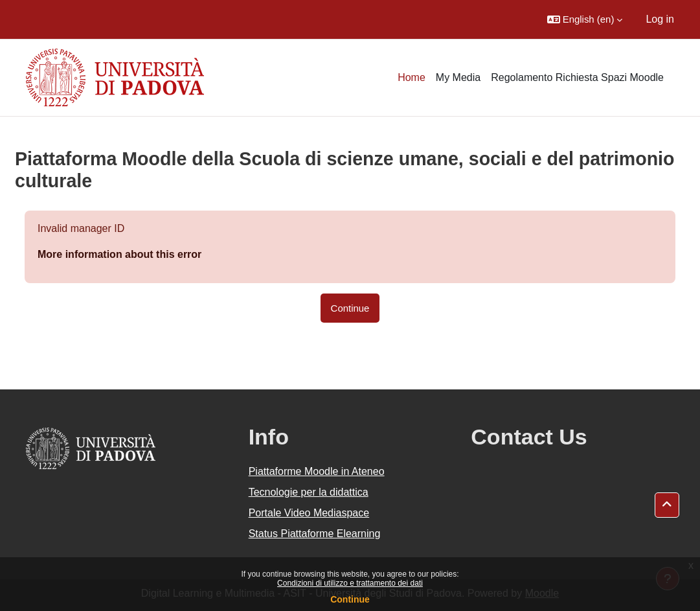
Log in (660, 19)
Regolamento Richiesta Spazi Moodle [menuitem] (577, 77)
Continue (350, 599)
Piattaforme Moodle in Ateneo (317, 471)
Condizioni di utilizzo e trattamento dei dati (350, 583)
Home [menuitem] (412, 77)
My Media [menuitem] (458, 77)
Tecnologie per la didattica (309, 492)
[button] (585, 19)
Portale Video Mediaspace (309, 513)
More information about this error (119, 254)
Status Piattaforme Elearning (315, 534)
